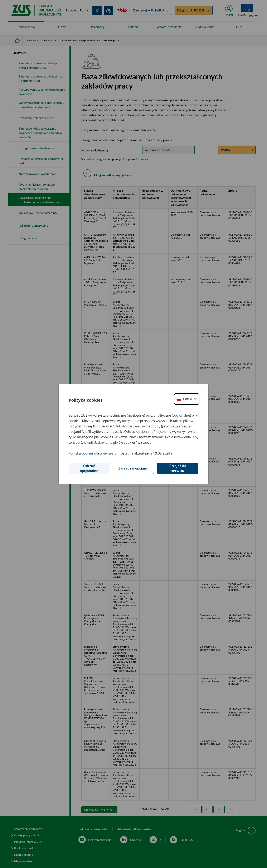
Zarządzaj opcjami (133, 468)
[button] (187, 399)
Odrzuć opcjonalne (89, 468)
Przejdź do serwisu (178, 468)
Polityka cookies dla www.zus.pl (93, 453)
